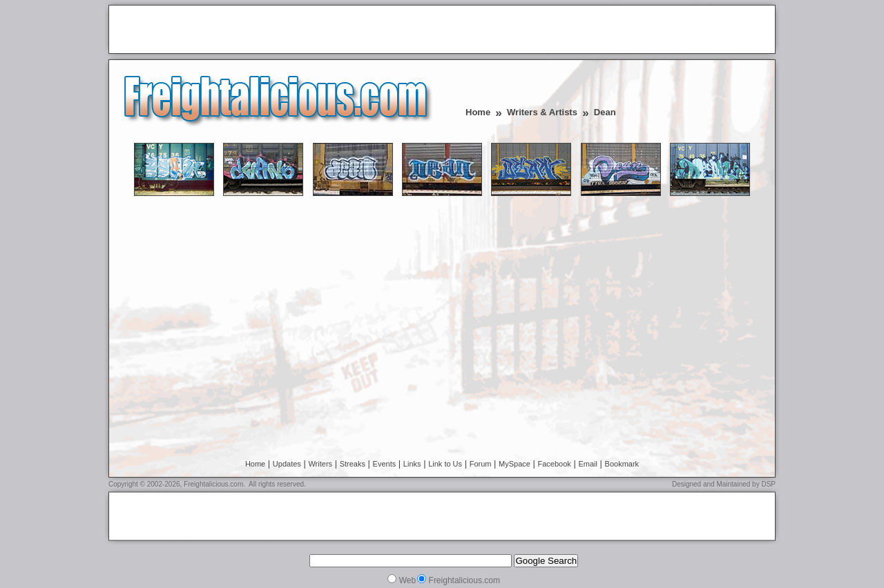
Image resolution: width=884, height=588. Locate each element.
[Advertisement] (276, 30)
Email (588, 464)
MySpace (515, 464)
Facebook (555, 464)
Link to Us (445, 464)
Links (412, 464)
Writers (320, 464)
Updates (287, 464)
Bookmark (622, 464)
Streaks (353, 464)
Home (478, 112)
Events (385, 464)
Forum (481, 464)
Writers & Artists (542, 112)
